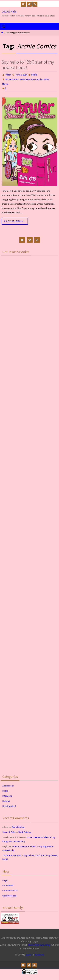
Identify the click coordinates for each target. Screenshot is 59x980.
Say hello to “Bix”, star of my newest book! (28, 65)
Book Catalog (18, 827)
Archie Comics (12, 79)
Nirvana (29, 955)
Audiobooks (8, 786)
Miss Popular (37, 79)
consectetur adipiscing (39, 945)
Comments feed (10, 890)
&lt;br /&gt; (29, 276)
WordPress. (39, 955)
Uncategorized (9, 806)
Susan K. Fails (9, 832)
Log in (5, 880)
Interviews (7, 796)
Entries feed (8, 885)
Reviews (6, 801)
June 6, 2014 (21, 75)
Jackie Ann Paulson (11, 855)
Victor (8, 75)
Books (34, 75)
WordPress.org (9, 896)
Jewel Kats (9, 11)
